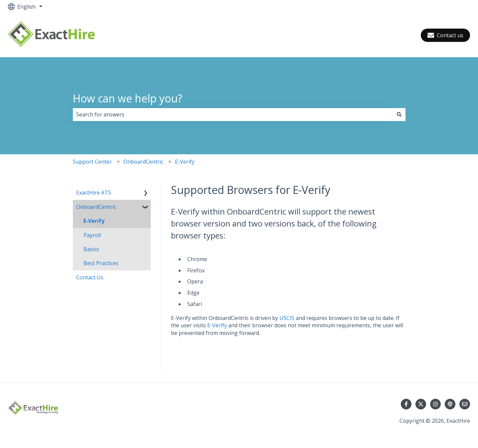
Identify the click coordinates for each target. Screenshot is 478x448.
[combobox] (233, 114)
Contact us (445, 35)
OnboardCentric (143, 162)
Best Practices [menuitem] (101, 263)
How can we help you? (128, 98)
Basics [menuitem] (91, 249)
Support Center (92, 162)
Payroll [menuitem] (92, 235)
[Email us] (465, 404)
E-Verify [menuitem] (94, 221)
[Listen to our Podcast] (450, 404)
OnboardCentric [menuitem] (96, 207)
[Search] (399, 114)
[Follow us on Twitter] (421, 404)
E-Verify (185, 162)
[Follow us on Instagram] (435, 404)
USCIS (287, 318)
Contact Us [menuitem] (90, 277)
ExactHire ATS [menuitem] (94, 193)
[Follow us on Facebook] (406, 404)
